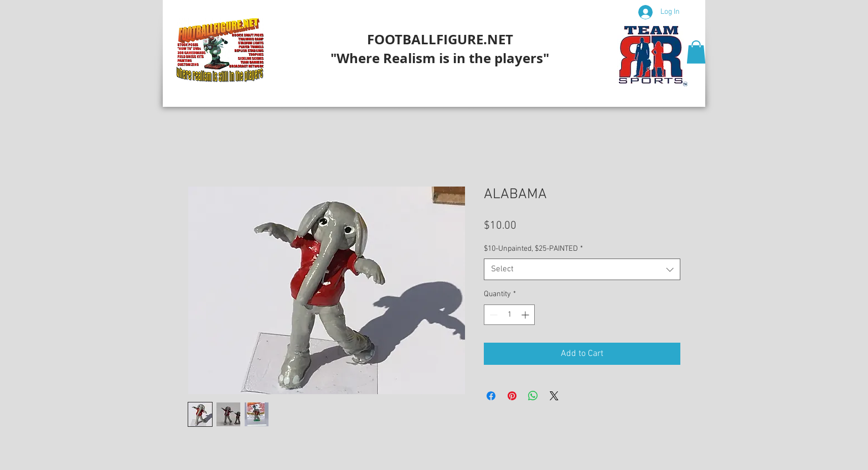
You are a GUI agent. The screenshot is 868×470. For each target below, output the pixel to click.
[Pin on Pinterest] (512, 396)
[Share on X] (554, 396)
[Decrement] (492, 315)
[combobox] (582, 269)
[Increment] (526, 315)
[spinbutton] (509, 315)
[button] (696, 52)
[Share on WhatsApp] (533, 396)
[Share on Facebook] (491, 396)
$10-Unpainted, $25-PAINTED (533, 249)
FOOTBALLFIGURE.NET (440, 39)
